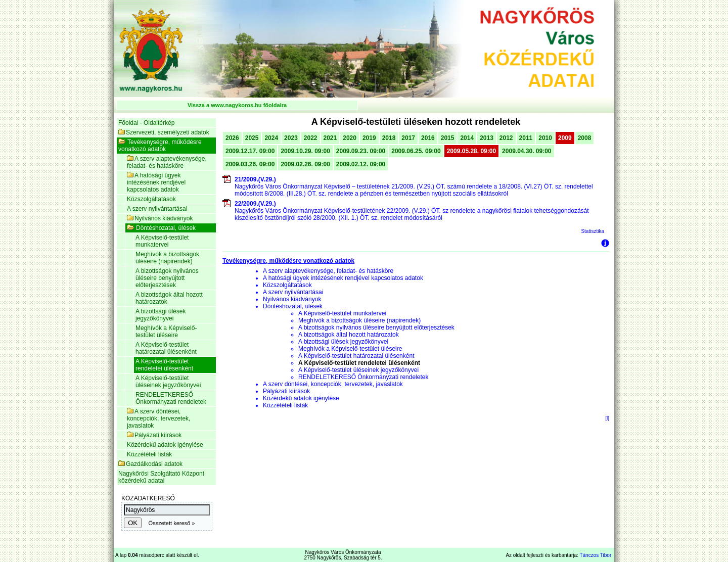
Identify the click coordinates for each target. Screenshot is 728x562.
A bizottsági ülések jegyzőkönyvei (161, 315)
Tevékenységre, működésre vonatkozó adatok (160, 146)
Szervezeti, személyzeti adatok (164, 132)
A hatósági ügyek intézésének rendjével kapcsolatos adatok (156, 182)
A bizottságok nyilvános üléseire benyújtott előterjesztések (167, 278)
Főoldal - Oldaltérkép (146, 123)
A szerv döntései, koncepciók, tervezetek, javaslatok (158, 418)
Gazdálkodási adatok (150, 464)
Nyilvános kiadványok (160, 218)
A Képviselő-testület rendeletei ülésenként (164, 365)
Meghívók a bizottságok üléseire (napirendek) (167, 258)
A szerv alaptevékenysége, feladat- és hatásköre (167, 162)
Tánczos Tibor (595, 555)
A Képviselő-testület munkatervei (162, 241)
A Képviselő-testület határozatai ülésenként (166, 348)
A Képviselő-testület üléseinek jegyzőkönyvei (168, 382)
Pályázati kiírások (154, 435)
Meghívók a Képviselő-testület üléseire (166, 332)
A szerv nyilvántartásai (157, 209)
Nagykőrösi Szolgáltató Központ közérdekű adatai (161, 477)
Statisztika (593, 231)
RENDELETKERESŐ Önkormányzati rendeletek (171, 398)
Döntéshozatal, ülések (161, 228)
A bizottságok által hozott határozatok (169, 298)
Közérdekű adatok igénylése (165, 445)
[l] (607, 418)
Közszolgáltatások (151, 199)
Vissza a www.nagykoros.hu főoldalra (237, 105)
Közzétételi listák (149, 454)
